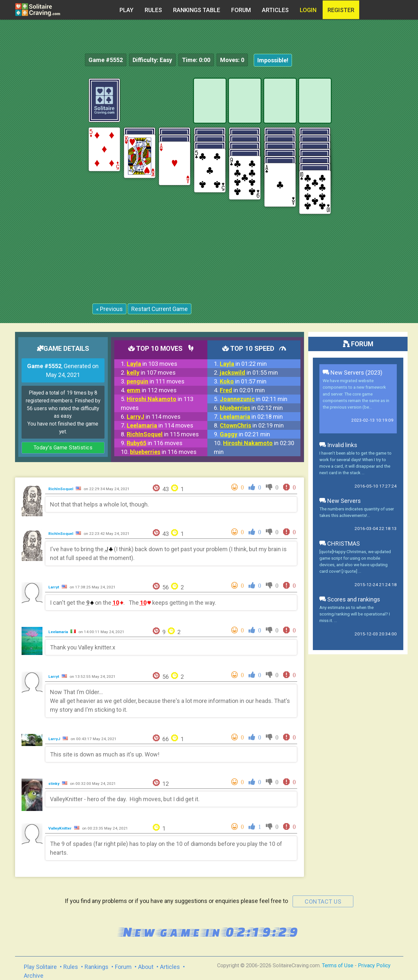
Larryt (54, 587)
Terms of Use (338, 965)
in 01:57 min (243, 381)
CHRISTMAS (340, 544)
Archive (34, 976)
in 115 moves (163, 434)
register (341, 10)
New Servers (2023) (353, 373)
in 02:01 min (242, 390)
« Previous (109, 309)
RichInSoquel (61, 489)
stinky (54, 784)
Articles (275, 10)
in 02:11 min (254, 399)
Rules (153, 10)
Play (127, 10)
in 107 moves (151, 373)
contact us (323, 902)
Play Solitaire (40, 967)
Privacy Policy (374, 965)
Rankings (96, 967)
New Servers (340, 501)
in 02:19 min (252, 425)
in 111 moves (156, 381)
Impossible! (273, 60)
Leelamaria (59, 632)
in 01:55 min (249, 373)
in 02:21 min (245, 434)
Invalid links (338, 445)
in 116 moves (155, 443)
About (146, 967)
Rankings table (197, 10)
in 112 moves (152, 390)
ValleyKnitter (60, 828)
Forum (241, 10)
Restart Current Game (160, 309)
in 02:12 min (251, 408)
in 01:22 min (243, 364)
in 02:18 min (251, 417)
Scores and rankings (350, 599)
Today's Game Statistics (63, 448)
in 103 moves (152, 364)
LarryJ (55, 739)
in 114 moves (154, 417)
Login (308, 10)
